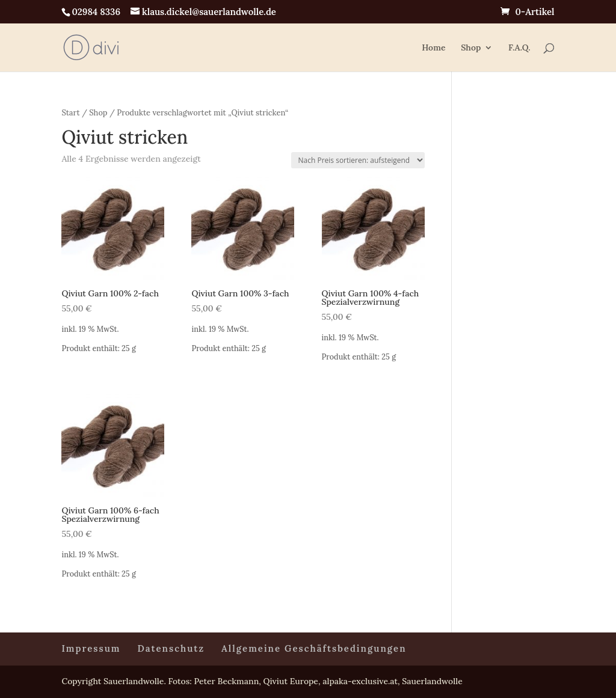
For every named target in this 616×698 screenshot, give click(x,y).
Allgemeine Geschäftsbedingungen (314, 648)
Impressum (91, 648)
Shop (471, 48)
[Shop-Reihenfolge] (358, 160)
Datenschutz (171, 648)
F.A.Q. (519, 48)
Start (70, 113)
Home (433, 48)
